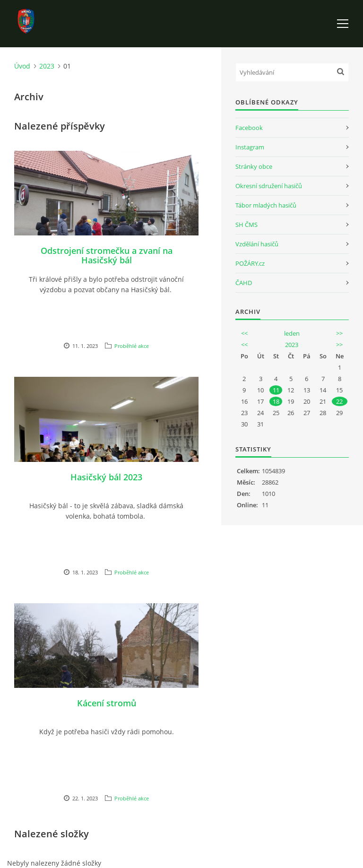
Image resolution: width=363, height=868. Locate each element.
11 (276, 390)
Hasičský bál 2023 (106, 477)
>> (339, 333)
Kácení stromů (107, 703)
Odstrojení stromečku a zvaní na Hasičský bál (107, 255)
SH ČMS (246, 225)
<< (244, 333)
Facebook (249, 128)
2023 (47, 66)
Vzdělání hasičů (257, 244)
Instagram (250, 147)
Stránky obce (254, 166)
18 (276, 401)
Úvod (22, 66)
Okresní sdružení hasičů (269, 186)
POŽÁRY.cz (250, 263)
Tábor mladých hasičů (266, 205)
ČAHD (244, 283)
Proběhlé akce (132, 346)
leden (292, 333)
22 (339, 401)
